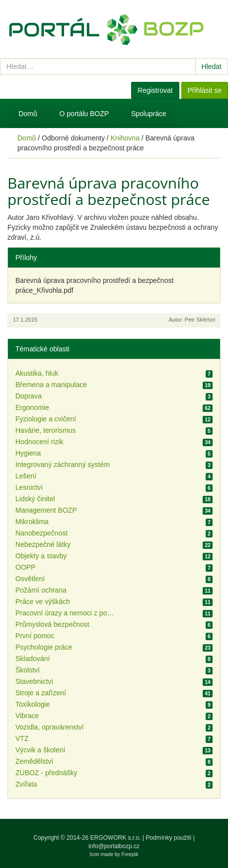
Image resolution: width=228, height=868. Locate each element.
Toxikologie (33, 704)
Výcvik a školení (40, 750)
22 (208, 545)
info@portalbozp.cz (114, 846)
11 (208, 591)
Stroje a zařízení (41, 693)
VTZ (22, 738)
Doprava (29, 396)
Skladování (33, 659)
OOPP (25, 567)
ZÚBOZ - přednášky (46, 773)
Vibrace (27, 716)
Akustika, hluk (37, 373)
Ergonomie (32, 407)
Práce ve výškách (43, 601)
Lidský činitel (35, 499)
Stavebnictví (34, 681)
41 (208, 693)
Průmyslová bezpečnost (52, 624)
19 (208, 385)
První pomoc (35, 636)
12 (208, 419)
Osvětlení (30, 579)
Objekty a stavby (41, 556)
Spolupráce (149, 114)
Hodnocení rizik (39, 442)
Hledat (212, 67)
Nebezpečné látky (43, 544)
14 (208, 682)
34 (208, 442)
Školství (28, 670)
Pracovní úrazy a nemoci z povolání (65, 613)
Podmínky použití (168, 838)
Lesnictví (29, 487)
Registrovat (155, 90)
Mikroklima (32, 522)
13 (208, 750)
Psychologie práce (44, 647)
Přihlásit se (205, 90)
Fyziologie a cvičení (46, 419)
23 (208, 648)
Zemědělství (34, 761)
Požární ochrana (41, 590)
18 (208, 499)
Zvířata (26, 784)
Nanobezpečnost (41, 533)
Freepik (130, 854)
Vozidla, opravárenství (50, 727)
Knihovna (125, 138)
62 (208, 408)
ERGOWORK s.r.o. (116, 838)
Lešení (26, 476)
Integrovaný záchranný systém (63, 465)
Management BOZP (46, 510)
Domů (28, 114)
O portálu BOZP (84, 114)
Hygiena (28, 453)
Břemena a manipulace (51, 385)
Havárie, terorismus (45, 430)
